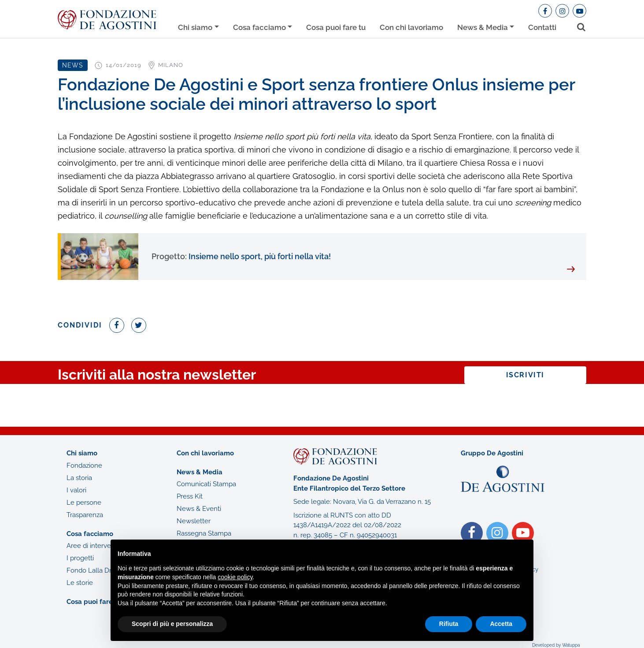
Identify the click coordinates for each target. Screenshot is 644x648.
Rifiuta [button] (449, 624)
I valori (76, 490)
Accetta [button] (501, 624)
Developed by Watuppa (556, 645)
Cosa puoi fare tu (336, 27)
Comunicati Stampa (206, 484)
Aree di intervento (94, 546)
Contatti (542, 27)
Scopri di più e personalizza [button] (172, 624)
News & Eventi (199, 509)
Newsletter (194, 521)
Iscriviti (525, 375)
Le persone (84, 503)
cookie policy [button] (235, 577)
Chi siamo (195, 27)
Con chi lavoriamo (411, 27)
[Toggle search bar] (578, 25)
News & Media (483, 27)
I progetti (80, 558)
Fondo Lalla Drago (95, 570)
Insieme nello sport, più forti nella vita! (241, 256)
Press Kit (190, 496)
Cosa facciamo (259, 27)
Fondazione (84, 466)
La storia (79, 478)
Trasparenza (85, 515)
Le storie (80, 583)
